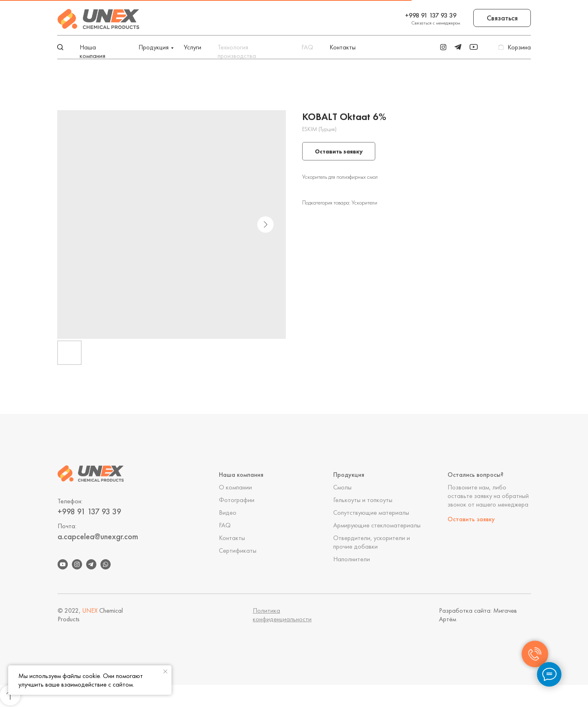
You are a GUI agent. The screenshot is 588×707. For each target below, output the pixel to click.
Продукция (154, 47)
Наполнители (352, 559)
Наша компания (92, 51)
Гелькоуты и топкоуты (363, 500)
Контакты (343, 47)
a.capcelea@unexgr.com (98, 536)
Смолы (342, 487)
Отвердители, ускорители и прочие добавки (372, 542)
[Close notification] (165, 671)
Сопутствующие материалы (371, 512)
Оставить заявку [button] (471, 519)
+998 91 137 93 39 (431, 15)
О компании (235, 487)
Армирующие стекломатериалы (377, 525)
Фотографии (237, 500)
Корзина (519, 47)
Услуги (193, 47)
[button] (502, 18)
